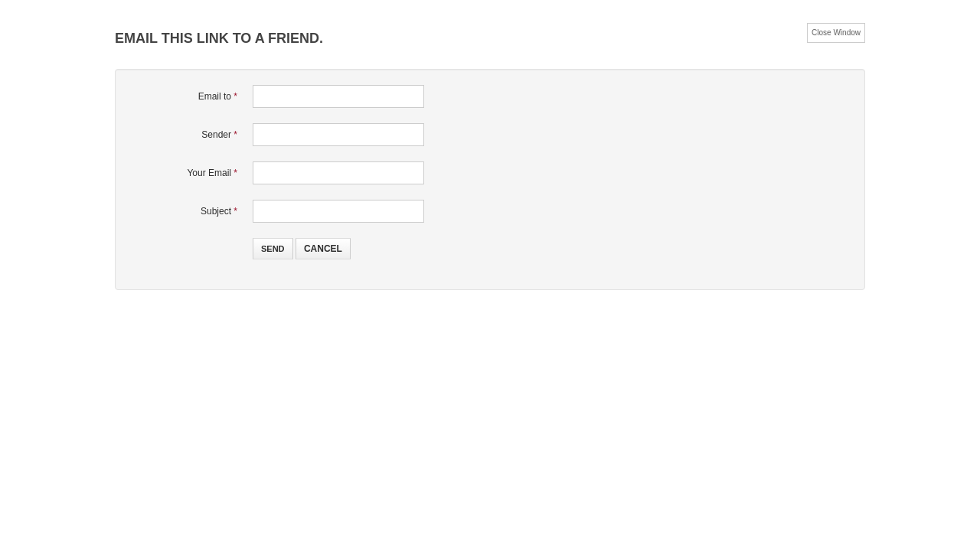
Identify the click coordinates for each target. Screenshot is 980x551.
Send (273, 249)
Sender (219, 135)
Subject (219, 211)
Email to (218, 96)
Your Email (212, 173)
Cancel (323, 249)
